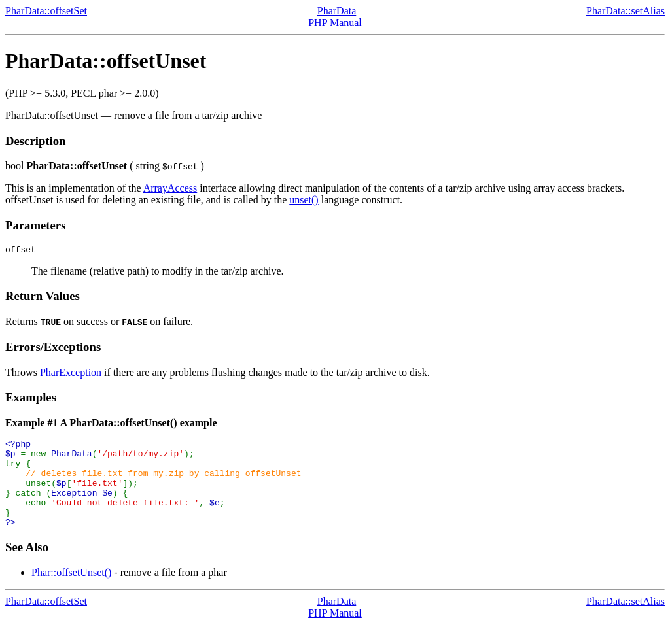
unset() (304, 200)
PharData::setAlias (626, 11)
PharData (337, 11)
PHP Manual (335, 23)
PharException (71, 374)
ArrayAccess (170, 188)
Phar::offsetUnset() (71, 592)
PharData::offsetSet (46, 11)
